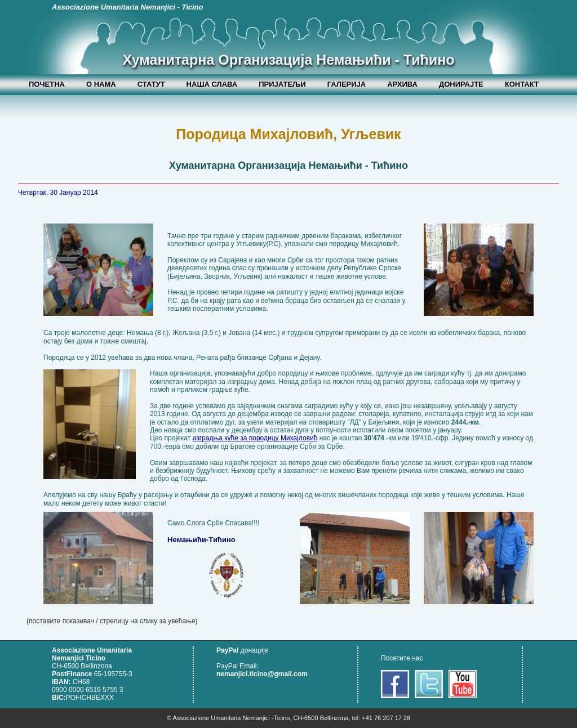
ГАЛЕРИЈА (347, 84)
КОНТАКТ (522, 84)
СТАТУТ (151, 84)
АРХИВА (402, 84)
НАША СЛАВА (212, 84)
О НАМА (101, 84)
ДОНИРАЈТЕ (461, 84)
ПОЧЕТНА (47, 84)
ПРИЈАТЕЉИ (282, 84)
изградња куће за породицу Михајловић (255, 438)
